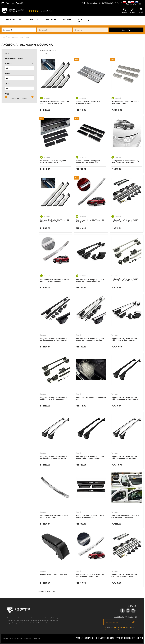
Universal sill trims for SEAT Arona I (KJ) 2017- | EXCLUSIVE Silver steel (55, 102)
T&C (134, 638)
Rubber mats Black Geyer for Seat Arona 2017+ (91, 398)
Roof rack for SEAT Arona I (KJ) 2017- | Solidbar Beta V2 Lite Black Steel (54, 398)
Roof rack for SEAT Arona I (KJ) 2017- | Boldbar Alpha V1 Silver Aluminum (125, 457)
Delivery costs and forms (105, 638)
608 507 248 (103, 3)
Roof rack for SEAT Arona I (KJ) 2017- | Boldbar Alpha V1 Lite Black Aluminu (125, 398)
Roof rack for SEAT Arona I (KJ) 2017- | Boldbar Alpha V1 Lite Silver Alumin (54, 457)
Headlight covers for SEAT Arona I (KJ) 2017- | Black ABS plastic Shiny (125, 162)
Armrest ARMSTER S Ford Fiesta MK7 (53, 574)
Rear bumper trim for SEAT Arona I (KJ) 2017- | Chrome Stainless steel (90, 575)
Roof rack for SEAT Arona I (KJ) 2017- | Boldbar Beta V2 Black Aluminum (90, 280)
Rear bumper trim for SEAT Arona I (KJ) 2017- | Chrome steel (90, 221)
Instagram (133, 611)
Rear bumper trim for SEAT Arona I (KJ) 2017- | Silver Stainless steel (54, 280)
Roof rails (80, 20)
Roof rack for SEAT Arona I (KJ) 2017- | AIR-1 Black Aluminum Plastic (125, 221)
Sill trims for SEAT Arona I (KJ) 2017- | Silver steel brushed (90, 102)
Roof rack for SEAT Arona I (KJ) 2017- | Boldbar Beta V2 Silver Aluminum (125, 339)
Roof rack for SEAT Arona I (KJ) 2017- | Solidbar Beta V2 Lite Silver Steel (125, 280)
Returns (128, 638)
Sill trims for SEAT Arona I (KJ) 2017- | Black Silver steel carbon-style (90, 162)
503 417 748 (115, 3)
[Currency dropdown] (139, 4)
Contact (140, 638)
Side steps (35, 19)
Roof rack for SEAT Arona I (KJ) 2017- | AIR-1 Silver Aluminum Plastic (125, 575)
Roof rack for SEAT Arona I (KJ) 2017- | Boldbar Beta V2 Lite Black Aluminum (54, 339)
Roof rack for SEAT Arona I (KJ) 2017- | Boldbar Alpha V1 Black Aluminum (90, 457)
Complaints (89, 638)
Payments (119, 638)
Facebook (122, 611)
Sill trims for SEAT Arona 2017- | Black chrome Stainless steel (90, 516)
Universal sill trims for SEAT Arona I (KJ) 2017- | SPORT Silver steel (55, 221)
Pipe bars (67, 19)
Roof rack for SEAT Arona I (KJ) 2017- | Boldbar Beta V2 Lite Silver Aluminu (90, 339)
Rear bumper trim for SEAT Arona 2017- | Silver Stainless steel (55, 516)
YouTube (128, 611)
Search (126, 30)
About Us (80, 638)
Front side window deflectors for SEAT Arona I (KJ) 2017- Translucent (126, 516)
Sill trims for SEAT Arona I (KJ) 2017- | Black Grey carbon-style (54, 162)
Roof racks (51, 19)
